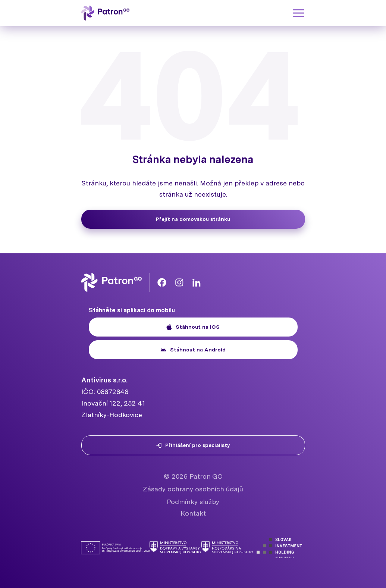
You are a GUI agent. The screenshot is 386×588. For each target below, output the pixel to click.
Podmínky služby (193, 502)
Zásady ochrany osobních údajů (193, 489)
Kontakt (193, 513)
